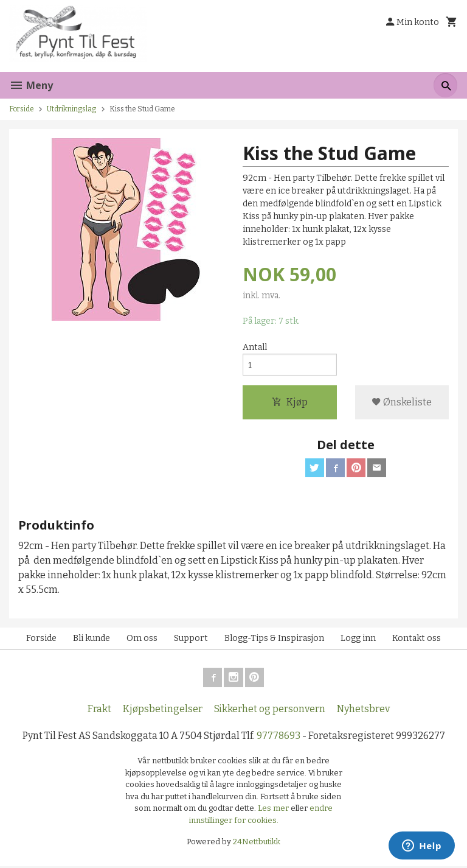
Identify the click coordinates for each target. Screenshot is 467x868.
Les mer (274, 810)
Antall (255, 348)
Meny (31, 85)
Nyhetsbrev (363, 711)
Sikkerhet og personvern (270, 711)
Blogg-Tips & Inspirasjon (274, 640)
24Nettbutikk (257, 844)
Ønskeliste (402, 403)
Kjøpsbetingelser (163, 711)
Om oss (142, 640)
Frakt (99, 711)
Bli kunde (92, 640)
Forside (22, 109)
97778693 (278, 737)
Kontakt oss (417, 640)
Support (191, 640)
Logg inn (358, 640)
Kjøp (290, 403)
